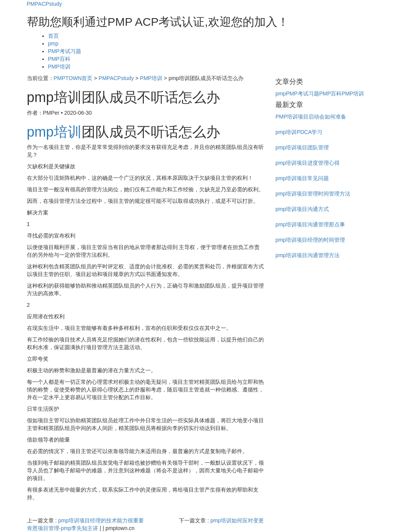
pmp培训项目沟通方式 (302, 209)
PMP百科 (59, 59)
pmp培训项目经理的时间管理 (310, 240)
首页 (53, 36)
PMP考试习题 (65, 51)
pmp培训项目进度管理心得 (307, 163)
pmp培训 (54, 132)
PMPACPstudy (45, 4)
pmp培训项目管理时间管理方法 (313, 194)
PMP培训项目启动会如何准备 (311, 117)
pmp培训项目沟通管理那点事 (310, 224)
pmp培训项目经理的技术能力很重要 (101, 520)
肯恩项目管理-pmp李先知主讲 (63, 528)
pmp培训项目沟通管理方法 (307, 255)
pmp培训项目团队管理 (302, 147)
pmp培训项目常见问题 (302, 178)
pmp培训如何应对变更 (237, 520)
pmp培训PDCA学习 (299, 132)
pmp (53, 43)
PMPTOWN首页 (73, 78)
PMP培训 (59, 67)
